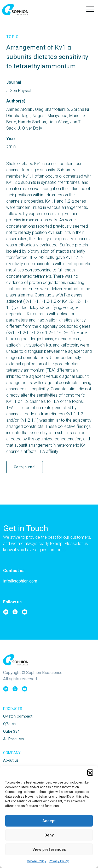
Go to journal (25, 467)
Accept (49, 821)
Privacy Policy (59, 861)
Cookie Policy (37, 861)
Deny (49, 835)
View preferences (49, 849)
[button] (90, 772)
